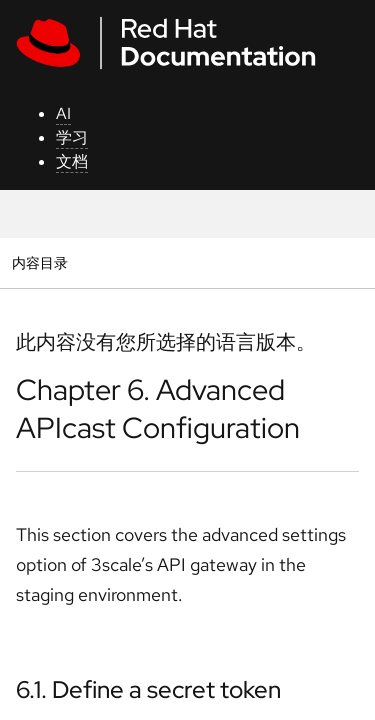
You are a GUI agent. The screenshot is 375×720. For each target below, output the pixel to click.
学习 (72, 137)
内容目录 (39, 262)
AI (63, 113)
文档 (72, 161)
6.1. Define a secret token (148, 689)
